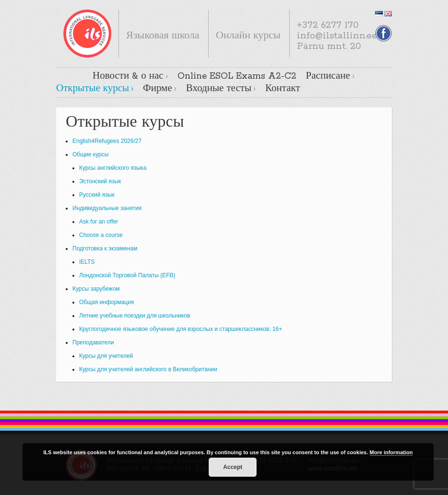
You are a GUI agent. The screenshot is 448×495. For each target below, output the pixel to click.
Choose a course (101, 235)
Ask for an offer (99, 222)
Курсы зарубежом (96, 289)
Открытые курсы (93, 89)
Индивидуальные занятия (107, 208)
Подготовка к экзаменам (105, 248)
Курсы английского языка (113, 168)
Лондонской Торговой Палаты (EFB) (127, 275)
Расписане (328, 76)
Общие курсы (90, 154)
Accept (233, 467)
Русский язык (97, 195)
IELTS (87, 262)
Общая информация (106, 302)
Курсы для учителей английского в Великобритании (148, 369)
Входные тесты (219, 89)
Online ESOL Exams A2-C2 (237, 76)
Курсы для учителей (106, 356)
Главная (75, 76)
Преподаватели (93, 342)
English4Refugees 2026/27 (107, 141)
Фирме (158, 89)
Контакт (283, 89)
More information (391, 452)
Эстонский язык (100, 181)
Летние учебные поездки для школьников (135, 316)
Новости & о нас (128, 76)
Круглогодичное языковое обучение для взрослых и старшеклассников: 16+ (181, 329)
